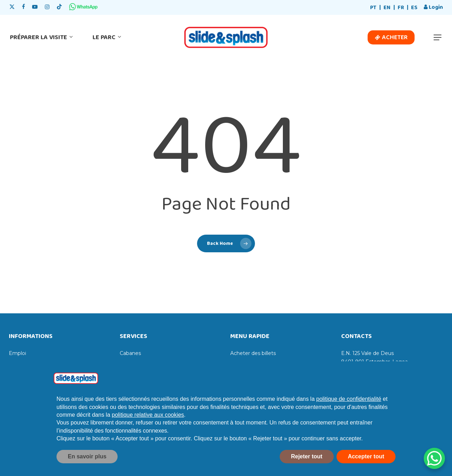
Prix (235, 376)
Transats (130, 376)
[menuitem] (373, 8)
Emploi (17, 353)
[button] (438, 38)
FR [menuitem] (401, 8)
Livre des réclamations (37, 376)
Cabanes (130, 353)
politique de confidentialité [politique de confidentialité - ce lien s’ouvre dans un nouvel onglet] (349, 415)
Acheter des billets (253, 353)
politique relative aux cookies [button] (148, 431)
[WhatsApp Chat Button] (434, 458)
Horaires (240, 364)
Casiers (128, 364)
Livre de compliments (36, 364)
